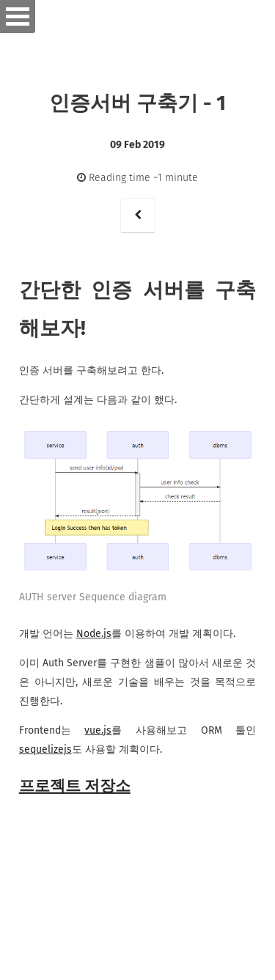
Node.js (94, 634)
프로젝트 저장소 (75, 786)
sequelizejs (45, 749)
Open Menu (18, 16)
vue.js (98, 730)
